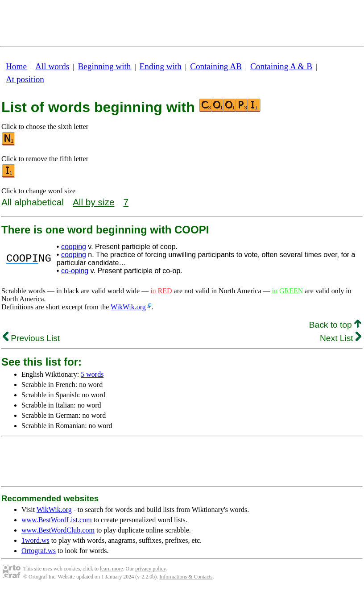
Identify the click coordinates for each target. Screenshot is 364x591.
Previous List (31, 338)
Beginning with (105, 66)
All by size (94, 202)
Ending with (161, 66)
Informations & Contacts (186, 577)
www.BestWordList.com (57, 520)
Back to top (335, 325)
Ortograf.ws (39, 551)
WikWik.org (128, 307)
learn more (112, 569)
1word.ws (35, 540)
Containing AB (216, 66)
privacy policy (150, 569)
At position (25, 79)
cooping (74, 247)
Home (16, 66)
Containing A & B (281, 66)
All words (52, 66)
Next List (341, 338)
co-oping (75, 271)
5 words (92, 374)
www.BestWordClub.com (58, 530)
